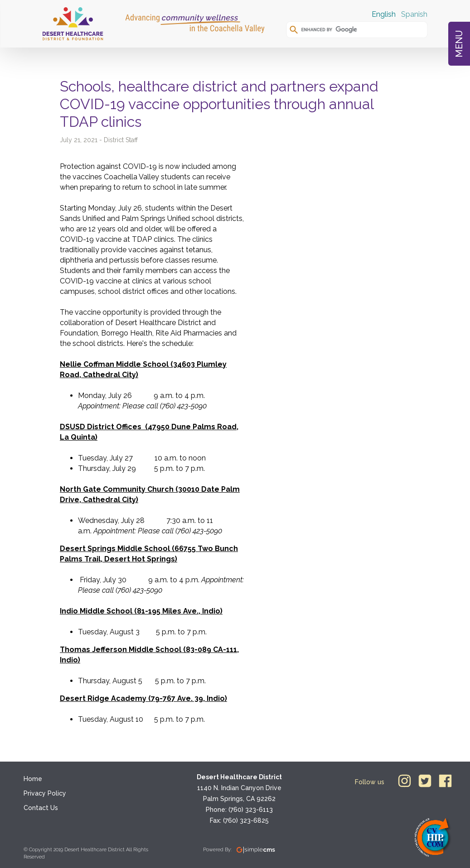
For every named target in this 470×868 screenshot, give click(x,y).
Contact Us (41, 808)
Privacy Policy (45, 793)
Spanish (414, 14)
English (384, 14)
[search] (360, 30)
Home (33, 779)
